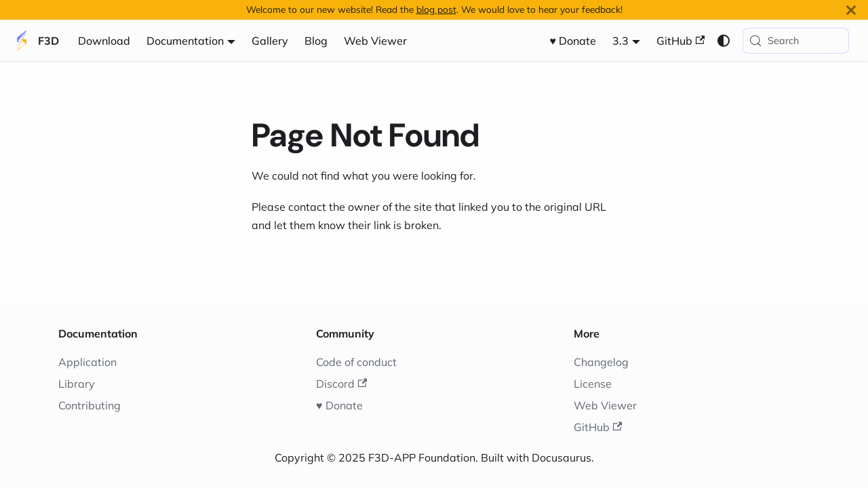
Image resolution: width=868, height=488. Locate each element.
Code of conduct (356, 362)
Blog (316, 41)
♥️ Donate (573, 41)
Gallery (270, 41)
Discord (341, 384)
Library (77, 384)
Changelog (601, 362)
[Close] (851, 10)
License (593, 384)
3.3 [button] (620, 41)
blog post (436, 9)
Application (87, 362)
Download (104, 41)
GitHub (680, 41)
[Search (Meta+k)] (796, 41)
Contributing (90, 405)
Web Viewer (375, 41)
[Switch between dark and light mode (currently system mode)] (724, 41)
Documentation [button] (185, 41)
